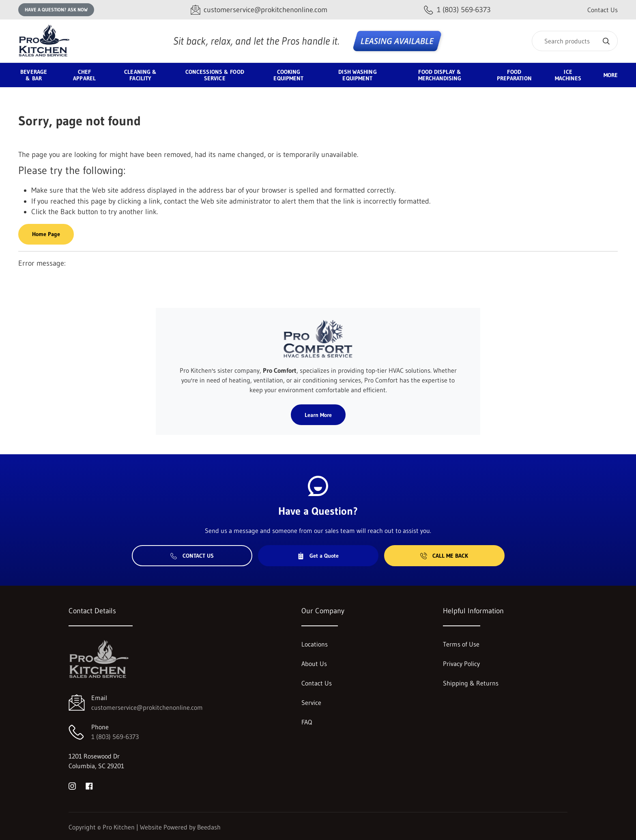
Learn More (318, 415)
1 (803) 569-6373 (115, 737)
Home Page (46, 234)
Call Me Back (444, 556)
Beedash (209, 827)
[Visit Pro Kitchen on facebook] (89, 785)
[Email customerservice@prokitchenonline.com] (259, 10)
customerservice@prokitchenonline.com (147, 707)
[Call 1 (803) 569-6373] (457, 10)
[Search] (575, 41)
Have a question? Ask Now (56, 10)
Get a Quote (318, 556)
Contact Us (603, 10)
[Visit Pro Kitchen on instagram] (72, 785)
